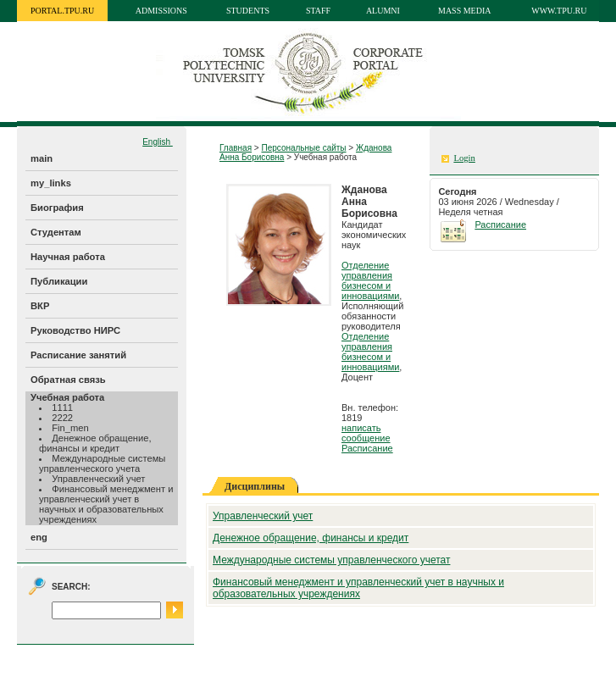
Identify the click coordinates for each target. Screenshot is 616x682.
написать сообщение (366, 433)
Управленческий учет (98, 479)
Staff (318, 11)
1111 (62, 408)
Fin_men (70, 428)
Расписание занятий (78, 355)
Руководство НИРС (75, 330)
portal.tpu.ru (62, 11)
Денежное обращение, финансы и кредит (95, 443)
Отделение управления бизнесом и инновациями (370, 280)
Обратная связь (68, 380)
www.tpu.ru (559, 11)
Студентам (56, 232)
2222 (62, 418)
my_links (51, 183)
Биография (57, 208)
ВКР (40, 306)
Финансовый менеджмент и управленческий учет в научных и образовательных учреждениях (106, 504)
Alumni (383, 11)
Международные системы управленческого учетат (331, 560)
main (42, 158)
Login (464, 158)
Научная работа (68, 257)
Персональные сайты (303, 148)
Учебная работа (67, 397)
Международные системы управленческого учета (102, 463)
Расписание (367, 448)
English (158, 142)
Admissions (161, 11)
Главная (236, 148)
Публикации (59, 281)
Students (248, 11)
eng (39, 537)
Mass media (465, 11)
